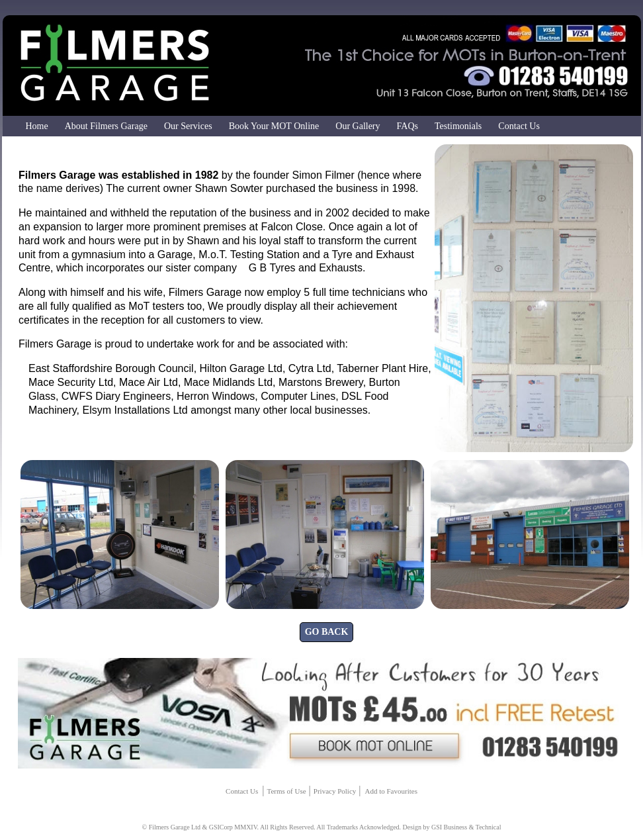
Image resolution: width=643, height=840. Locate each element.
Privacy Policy (335, 791)
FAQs (407, 126)
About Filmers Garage (106, 126)
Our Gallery (358, 126)
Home (37, 126)
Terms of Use (286, 791)
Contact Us (519, 126)
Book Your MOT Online (274, 126)
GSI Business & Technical (466, 827)
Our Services (188, 126)
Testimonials (458, 126)
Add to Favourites (391, 791)
